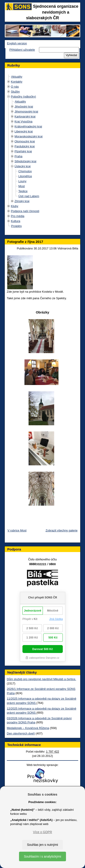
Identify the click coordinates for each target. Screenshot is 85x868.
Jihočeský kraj (24, 106)
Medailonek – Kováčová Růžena (28, 728)
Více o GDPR (42, 832)
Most (22, 186)
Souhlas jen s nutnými (42, 845)
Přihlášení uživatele (22, 50)
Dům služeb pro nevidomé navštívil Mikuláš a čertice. (41, 679)
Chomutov (25, 171)
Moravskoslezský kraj (29, 136)
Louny (22, 181)
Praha (18, 156)
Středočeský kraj (25, 161)
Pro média (18, 216)
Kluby (15, 206)
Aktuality (17, 77)
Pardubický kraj (25, 146)
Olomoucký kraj (25, 141)
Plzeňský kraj (23, 151)
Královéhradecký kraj (28, 126)
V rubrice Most (17, 530)
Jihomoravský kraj (26, 111)
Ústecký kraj (23, 166)
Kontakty (17, 82)
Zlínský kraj (22, 201)
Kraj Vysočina (23, 121)
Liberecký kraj (24, 131)
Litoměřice (25, 176)
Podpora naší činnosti (25, 211)
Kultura (16, 221)
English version (17, 43)
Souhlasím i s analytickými (42, 856)
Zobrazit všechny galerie (62, 530)
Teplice (23, 191)
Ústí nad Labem (29, 196)
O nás (15, 87)
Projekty (16, 226)
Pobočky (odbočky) (23, 97)
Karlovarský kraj (25, 116)
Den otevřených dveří (21, 733)
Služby (15, 92)
